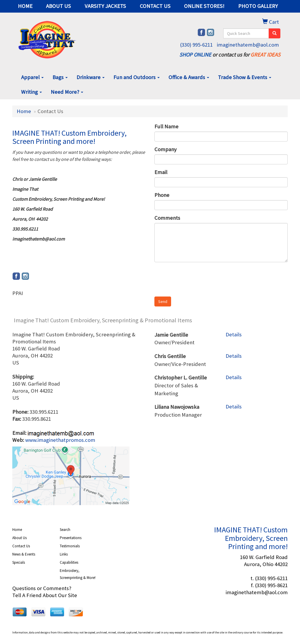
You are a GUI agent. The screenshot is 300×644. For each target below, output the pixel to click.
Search (65, 530)
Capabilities (69, 562)
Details (234, 334)
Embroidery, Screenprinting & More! (78, 574)
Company (166, 149)
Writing (31, 92)
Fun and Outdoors (137, 77)
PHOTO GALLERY (258, 6)
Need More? (67, 92)
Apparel (32, 77)
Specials (19, 562)
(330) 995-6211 (196, 45)
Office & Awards (189, 77)
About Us (19, 538)
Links (64, 554)
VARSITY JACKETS (105, 6)
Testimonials (70, 546)
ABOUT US (58, 6)
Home (24, 111)
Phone (162, 195)
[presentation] (199, 278)
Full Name (166, 126)
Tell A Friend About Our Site (45, 595)
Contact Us (21, 546)
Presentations (71, 538)
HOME (25, 6)
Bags (60, 77)
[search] (275, 33)
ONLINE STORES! (204, 6)
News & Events (24, 554)
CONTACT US (155, 6)
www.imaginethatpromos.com (60, 440)
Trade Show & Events (245, 77)
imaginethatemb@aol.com (248, 45)
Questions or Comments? (42, 588)
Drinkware (91, 77)
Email (161, 172)
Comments (167, 218)
